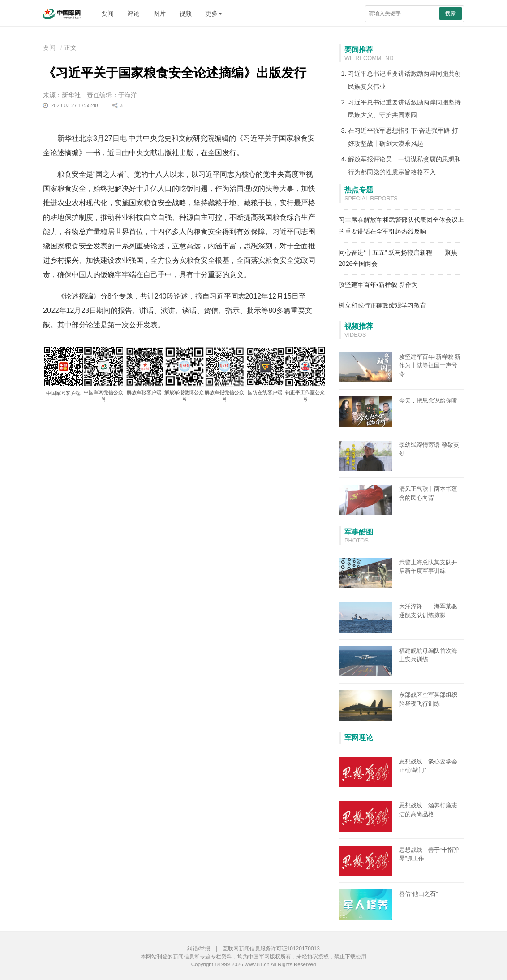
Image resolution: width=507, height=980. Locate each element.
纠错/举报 (199, 949)
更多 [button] (214, 13)
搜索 (451, 13)
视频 (185, 13)
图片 (159, 13)
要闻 (107, 13)
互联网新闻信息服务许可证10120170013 (271, 949)
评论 (133, 13)
